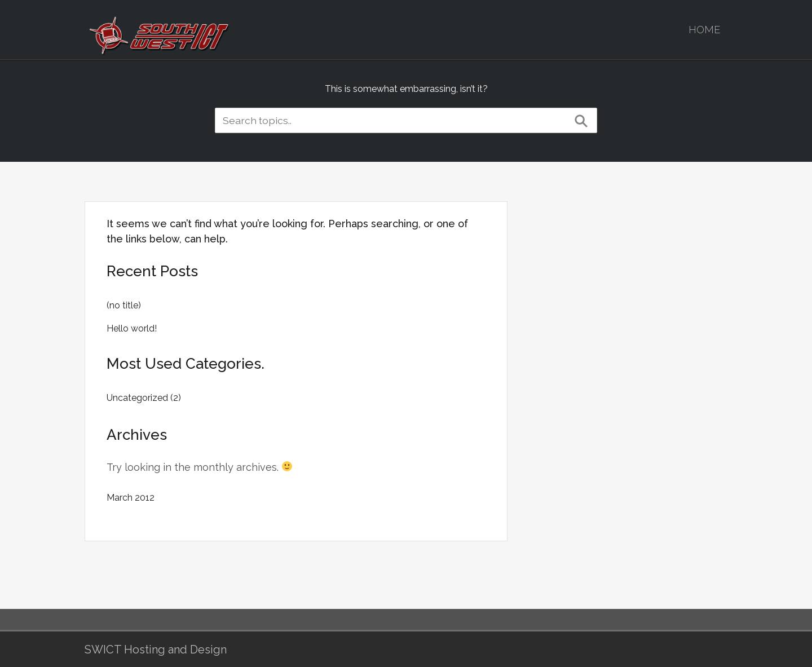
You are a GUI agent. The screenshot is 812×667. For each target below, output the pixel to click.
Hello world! (132, 328)
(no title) (124, 305)
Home (705, 30)
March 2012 (131, 498)
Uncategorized (137, 398)
